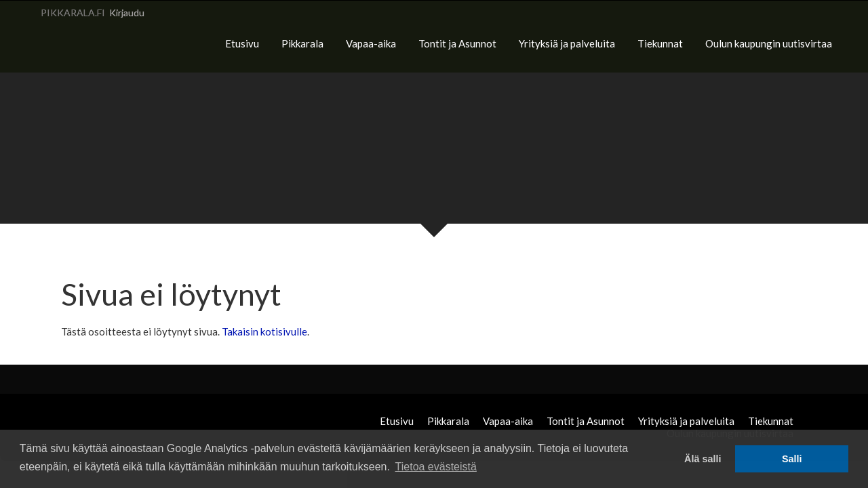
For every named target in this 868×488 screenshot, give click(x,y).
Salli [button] (792, 459)
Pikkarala (302, 43)
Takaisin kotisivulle (264, 331)
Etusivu (242, 43)
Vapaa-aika (371, 43)
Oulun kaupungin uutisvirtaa (769, 43)
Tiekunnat (660, 43)
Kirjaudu (127, 13)
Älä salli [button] (703, 459)
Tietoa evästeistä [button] (436, 467)
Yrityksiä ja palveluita (567, 43)
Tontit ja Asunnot (457, 43)
